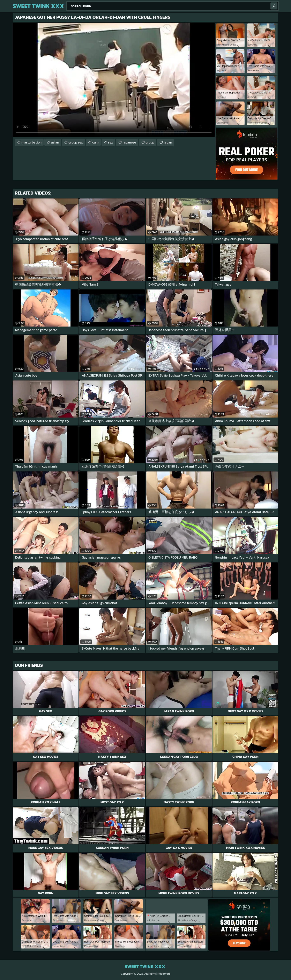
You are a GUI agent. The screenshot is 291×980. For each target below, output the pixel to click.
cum (95, 142)
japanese (129, 142)
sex (111, 142)
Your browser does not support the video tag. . (114, 80)
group (150, 142)
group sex (76, 142)
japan (168, 142)
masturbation (31, 142)
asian (55, 142)
